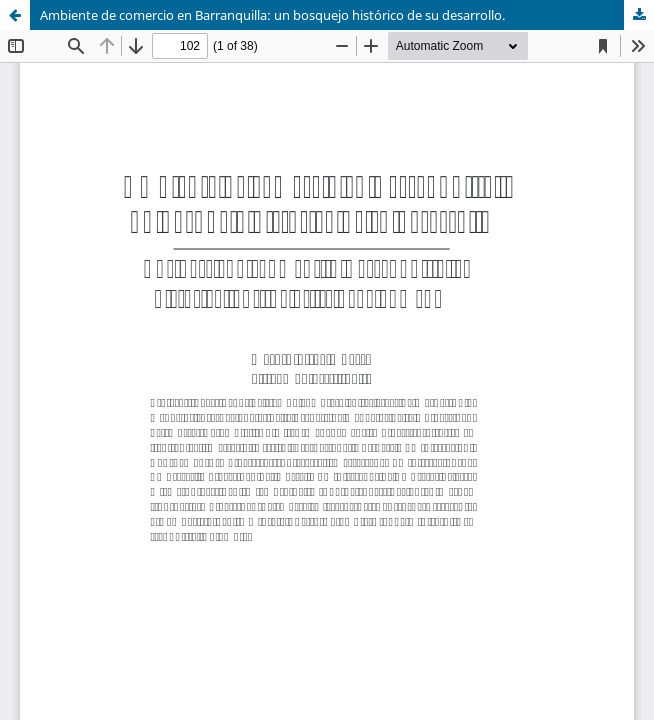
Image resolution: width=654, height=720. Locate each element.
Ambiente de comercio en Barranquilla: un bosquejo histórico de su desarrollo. (272, 15)
